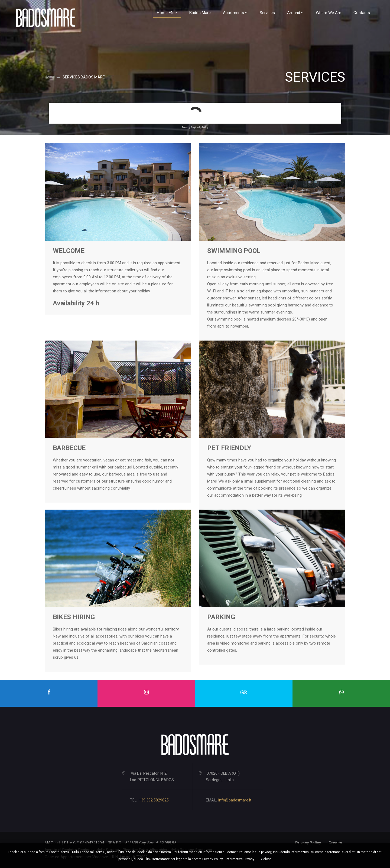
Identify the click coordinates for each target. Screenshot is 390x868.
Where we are (327, 13)
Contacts (360, 13)
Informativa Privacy (240, 859)
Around (294, 13)
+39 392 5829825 (154, 800)
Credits (335, 843)
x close (266, 859)
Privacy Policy (308, 843)
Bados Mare (198, 13)
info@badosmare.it (235, 800)
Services (266, 13)
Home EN (165, 13)
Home (50, 77)
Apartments (234, 13)
